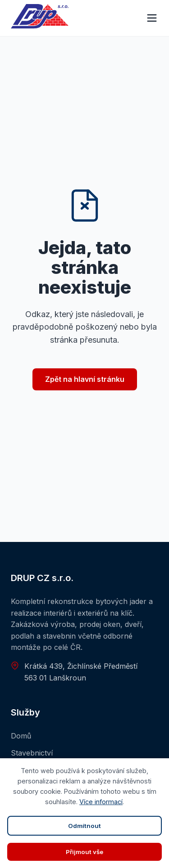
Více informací (101, 802)
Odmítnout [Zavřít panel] (84, 826)
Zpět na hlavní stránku (85, 379)
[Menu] (152, 18)
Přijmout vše (84, 852)
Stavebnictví (32, 753)
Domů (21, 736)
